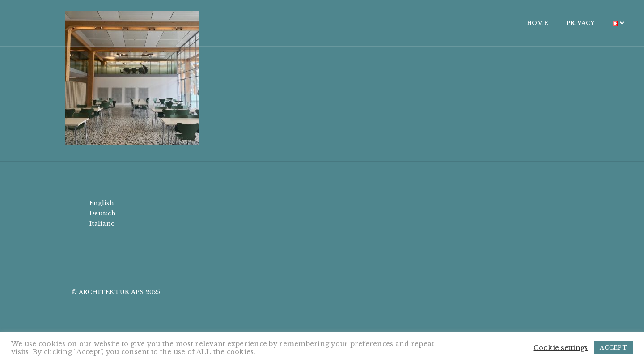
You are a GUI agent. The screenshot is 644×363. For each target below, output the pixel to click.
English (102, 203)
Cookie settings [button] (561, 348)
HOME (477, 23)
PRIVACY (520, 23)
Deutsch (103, 213)
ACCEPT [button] (614, 348)
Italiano (102, 224)
